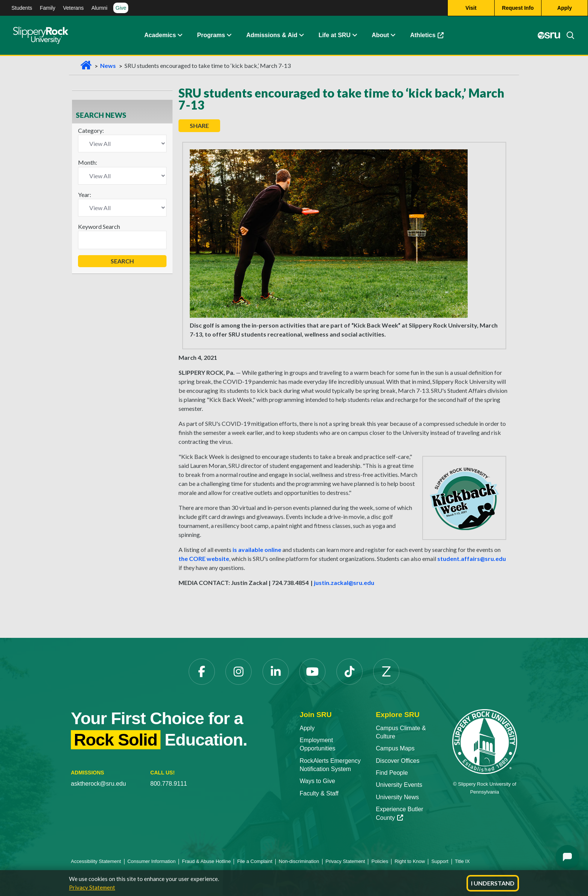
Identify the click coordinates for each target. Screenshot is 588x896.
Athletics (431, 37)
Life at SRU (334, 35)
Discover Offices (397, 761)
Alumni (100, 8)
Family (47, 8)
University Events (399, 785)
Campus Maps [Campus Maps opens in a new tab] (395, 748)
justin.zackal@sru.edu (344, 583)
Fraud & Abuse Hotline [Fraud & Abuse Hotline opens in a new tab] (206, 861)
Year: (85, 195)
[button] (180, 36)
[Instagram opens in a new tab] (238, 672)
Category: (91, 130)
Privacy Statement (92, 887)
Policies (380, 861)
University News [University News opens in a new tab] (397, 797)
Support (440, 861)
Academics (160, 35)
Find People (392, 773)
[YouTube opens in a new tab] (312, 672)
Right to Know (410, 861)
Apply (307, 728)
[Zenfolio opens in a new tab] (386, 672)
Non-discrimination (299, 861)
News (108, 65)
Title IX (462, 861)
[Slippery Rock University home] (485, 741)
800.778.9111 (169, 784)
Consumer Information (152, 861)
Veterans (73, 8)
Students (22, 8)
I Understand (493, 883)
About (380, 35)
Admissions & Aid (272, 35)
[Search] (567, 36)
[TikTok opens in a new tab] (349, 672)
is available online (257, 549)
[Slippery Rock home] (41, 36)
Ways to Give (317, 781)
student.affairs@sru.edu (472, 558)
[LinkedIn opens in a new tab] (276, 672)
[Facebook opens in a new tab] (202, 672)
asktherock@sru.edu (98, 784)
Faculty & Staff (319, 793)
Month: (88, 162)
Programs (211, 35)
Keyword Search (99, 226)
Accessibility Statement (96, 861)
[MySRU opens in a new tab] (549, 36)
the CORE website (204, 558)
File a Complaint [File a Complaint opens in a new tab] (255, 861)
